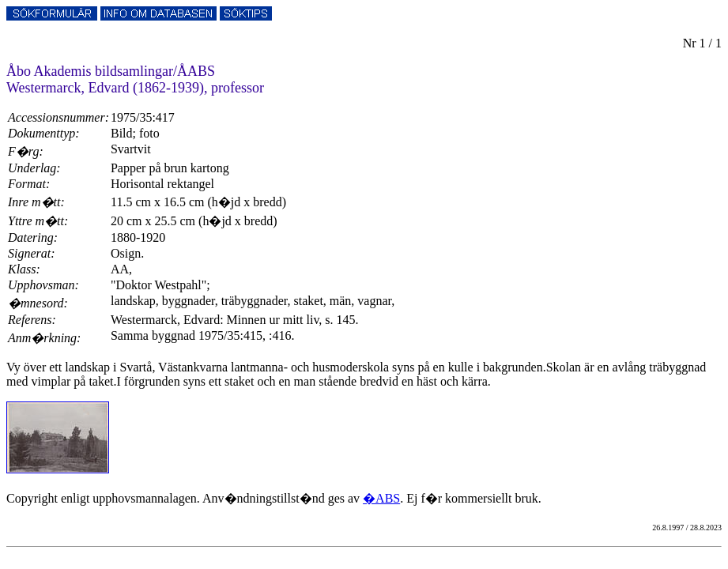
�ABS (381, 498)
